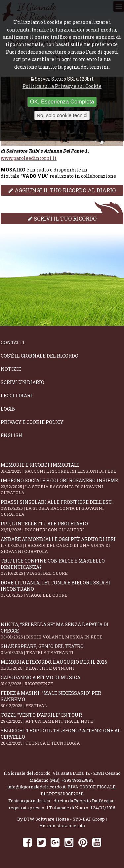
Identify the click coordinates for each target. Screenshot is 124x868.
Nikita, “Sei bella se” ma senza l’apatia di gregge (62, 631)
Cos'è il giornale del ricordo (40, 356)
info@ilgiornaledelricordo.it (36, 787)
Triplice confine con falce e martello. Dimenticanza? (62, 567)
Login (8, 409)
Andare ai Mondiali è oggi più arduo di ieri (62, 545)
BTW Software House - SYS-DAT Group (64, 819)
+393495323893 (78, 780)
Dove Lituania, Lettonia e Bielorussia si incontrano (62, 589)
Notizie (11, 369)
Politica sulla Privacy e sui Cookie (62, 86)
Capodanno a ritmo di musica (62, 680)
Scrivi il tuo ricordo (62, 218)
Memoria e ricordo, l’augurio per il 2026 (62, 665)
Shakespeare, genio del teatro (62, 649)
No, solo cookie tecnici (62, 115)
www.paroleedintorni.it (29, 158)
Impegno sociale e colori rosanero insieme (62, 486)
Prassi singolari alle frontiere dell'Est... (62, 508)
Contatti (13, 342)
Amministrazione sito (62, 826)
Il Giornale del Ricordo (27, 773)
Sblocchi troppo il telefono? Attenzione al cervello (62, 737)
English (12, 435)
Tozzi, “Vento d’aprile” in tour (62, 718)
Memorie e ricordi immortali (62, 468)
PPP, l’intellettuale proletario (62, 527)
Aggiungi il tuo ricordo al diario (62, 190)
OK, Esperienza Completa (62, 102)
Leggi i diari (17, 396)
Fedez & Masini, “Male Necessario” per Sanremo (62, 699)
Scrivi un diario (22, 382)
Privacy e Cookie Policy (32, 422)
